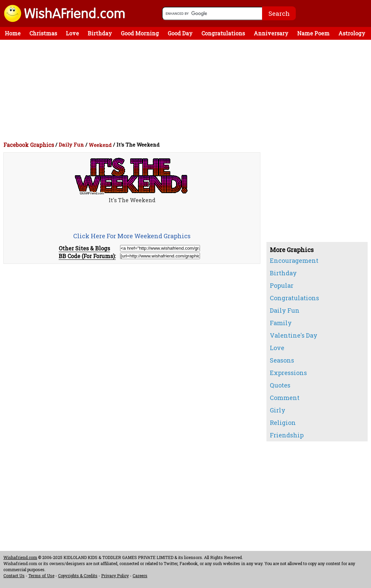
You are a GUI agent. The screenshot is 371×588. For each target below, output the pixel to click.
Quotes (280, 385)
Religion (283, 423)
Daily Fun (71, 145)
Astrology (352, 33)
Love (72, 33)
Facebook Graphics (29, 145)
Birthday (100, 33)
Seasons (282, 360)
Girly (278, 410)
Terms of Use (41, 576)
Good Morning (140, 33)
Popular (282, 285)
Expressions (288, 373)
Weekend (100, 145)
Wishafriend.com (20, 557)
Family (281, 323)
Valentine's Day (294, 335)
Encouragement (294, 260)
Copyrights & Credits (78, 576)
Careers (140, 576)
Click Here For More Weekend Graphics (132, 236)
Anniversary (271, 33)
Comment (285, 398)
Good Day (180, 33)
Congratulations (223, 33)
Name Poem (313, 33)
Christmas (43, 33)
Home (13, 33)
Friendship (287, 435)
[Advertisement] (187, 90)
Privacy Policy (115, 576)
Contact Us (14, 576)
